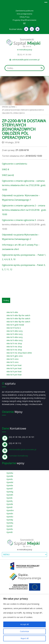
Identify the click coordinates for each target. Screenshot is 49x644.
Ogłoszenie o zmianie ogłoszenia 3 (19, 220)
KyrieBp (10, 520)
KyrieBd (10, 482)
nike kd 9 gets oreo (15, 356)
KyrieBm (10, 510)
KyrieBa (10, 473)
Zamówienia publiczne (24, 11)
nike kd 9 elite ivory (15, 331)
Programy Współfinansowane (24, 20)
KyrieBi (9, 498)
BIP (24, 23)
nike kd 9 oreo (13, 359)
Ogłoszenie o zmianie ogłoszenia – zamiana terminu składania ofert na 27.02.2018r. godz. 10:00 (24, 185)
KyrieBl (9, 507)
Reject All (25, 638)
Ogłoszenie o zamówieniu (15, 164)
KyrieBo (10, 517)
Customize (24, 631)
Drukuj (6, 300)
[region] (24, 619)
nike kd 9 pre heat (14, 365)
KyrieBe (10, 485)
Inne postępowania (24, 14)
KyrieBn (10, 513)
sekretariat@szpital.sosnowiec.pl (26, 60)
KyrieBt (10, 532)
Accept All (24, 624)
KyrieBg (10, 492)
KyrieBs (10, 529)
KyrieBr (10, 526)
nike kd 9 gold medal (15, 325)
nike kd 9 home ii (14, 328)
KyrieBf (10, 489)
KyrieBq (10, 523)
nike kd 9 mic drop (14, 343)
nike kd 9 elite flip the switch (18, 315)
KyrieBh (10, 495)
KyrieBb (10, 476)
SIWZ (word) (8, 175)
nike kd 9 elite (12, 312)
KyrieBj (10, 501)
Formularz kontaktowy (18, 456)
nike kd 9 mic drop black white (19, 353)
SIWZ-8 (5, 169)
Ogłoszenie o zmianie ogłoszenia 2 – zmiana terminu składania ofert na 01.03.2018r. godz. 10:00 (24, 210)
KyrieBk (10, 504)
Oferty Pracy (25, 17)
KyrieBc (10, 479)
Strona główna (9, 107)
